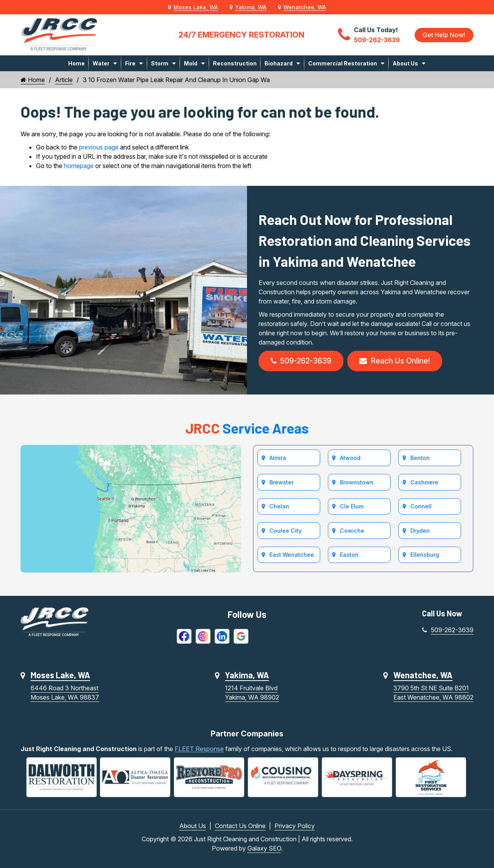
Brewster (281, 483)
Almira (278, 459)
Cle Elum (352, 507)
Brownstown (357, 483)
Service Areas (247, 428)
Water (101, 63)
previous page (99, 147)
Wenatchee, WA (305, 7)
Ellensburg (425, 556)
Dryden (420, 532)
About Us (405, 63)
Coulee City (285, 532)
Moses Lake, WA (196, 7)
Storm (160, 63)
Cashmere (424, 483)
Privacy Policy (295, 826)
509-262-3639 (302, 361)
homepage (79, 166)
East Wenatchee (292, 556)
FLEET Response (199, 749)
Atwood (350, 459)
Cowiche (352, 532)
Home (76, 63)
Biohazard (279, 63)
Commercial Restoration (343, 63)
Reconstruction (235, 63)
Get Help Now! (444, 35)
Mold (191, 63)
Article (64, 80)
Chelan (279, 507)
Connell (421, 507)
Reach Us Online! (397, 361)
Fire (130, 63)
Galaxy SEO (264, 848)
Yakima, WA (251, 7)
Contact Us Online (240, 826)
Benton (420, 459)
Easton (349, 556)
